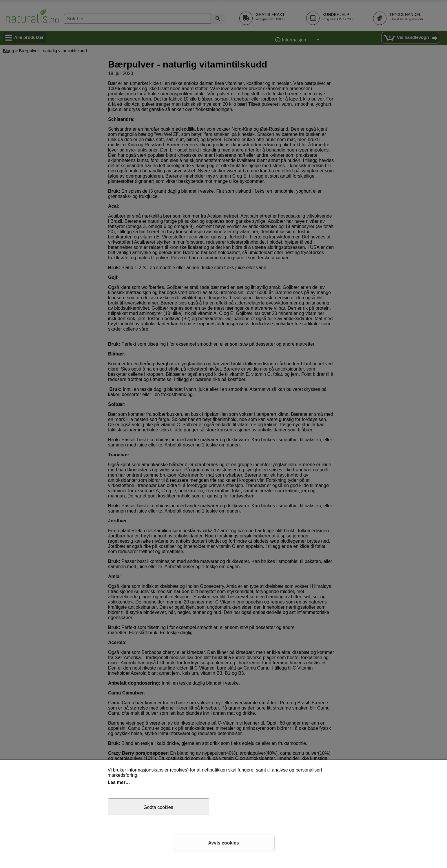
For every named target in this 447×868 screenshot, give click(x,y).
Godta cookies (158, 807)
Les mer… (119, 782)
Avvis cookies (223, 843)
